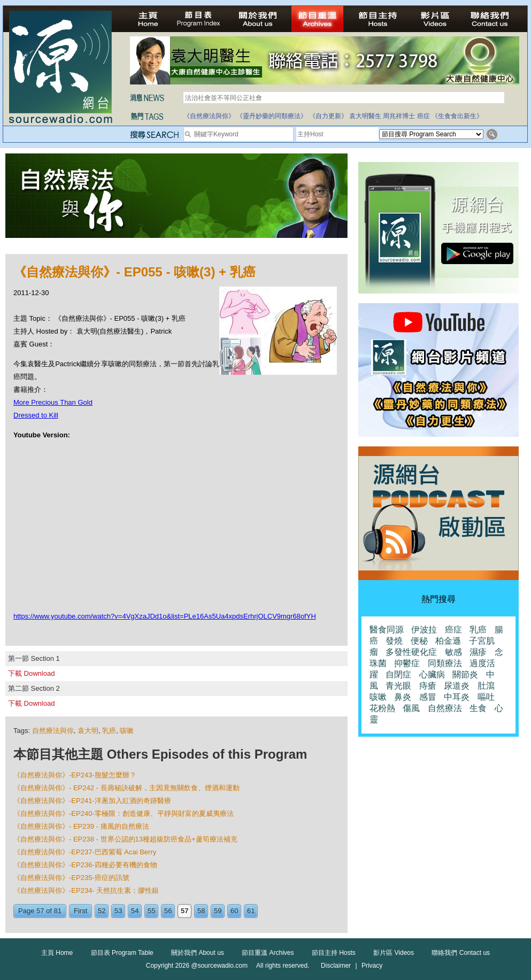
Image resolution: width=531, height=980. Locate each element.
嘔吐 (486, 697)
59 (218, 911)
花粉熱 (382, 708)
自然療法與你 (53, 731)
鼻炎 (403, 697)
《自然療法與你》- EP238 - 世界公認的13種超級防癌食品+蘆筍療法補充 (125, 839)
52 (102, 911)
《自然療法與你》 (209, 116)
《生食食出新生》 (457, 116)
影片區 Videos (394, 953)
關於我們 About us (198, 953)
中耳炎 (457, 697)
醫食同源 (387, 630)
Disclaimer (336, 966)
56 (168, 911)
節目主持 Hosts (334, 953)
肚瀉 (486, 686)
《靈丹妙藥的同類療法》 (272, 116)
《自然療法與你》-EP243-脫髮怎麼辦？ (75, 775)
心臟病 (432, 674)
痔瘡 (428, 686)
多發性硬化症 (411, 652)
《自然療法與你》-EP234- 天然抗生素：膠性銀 (86, 890)
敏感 (453, 652)
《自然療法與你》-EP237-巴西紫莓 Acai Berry (85, 852)
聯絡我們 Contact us (461, 953)
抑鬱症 (407, 663)
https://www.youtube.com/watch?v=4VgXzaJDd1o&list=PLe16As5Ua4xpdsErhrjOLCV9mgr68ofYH (165, 616)
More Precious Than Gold (53, 402)
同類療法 (445, 663)
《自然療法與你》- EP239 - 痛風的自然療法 (81, 826)
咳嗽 (127, 731)
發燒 (394, 641)
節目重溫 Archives (268, 953)
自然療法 (445, 708)
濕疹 (478, 652)
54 (135, 911)
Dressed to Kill (36, 415)
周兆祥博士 (399, 116)
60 (234, 911)
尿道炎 (457, 686)
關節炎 (465, 674)
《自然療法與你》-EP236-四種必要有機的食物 (85, 865)
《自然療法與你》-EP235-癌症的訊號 (71, 878)
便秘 (419, 641)
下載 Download (31, 673)
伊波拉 (424, 630)
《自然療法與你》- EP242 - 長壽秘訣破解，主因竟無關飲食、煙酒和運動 (126, 788)
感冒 (428, 697)
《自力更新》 (328, 116)
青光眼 (398, 686)
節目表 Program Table (122, 953)
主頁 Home (57, 953)
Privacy (372, 966)
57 (184, 911)
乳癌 (109, 731)
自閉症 (398, 674)
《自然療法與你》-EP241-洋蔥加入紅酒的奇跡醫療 (92, 801)
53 (118, 911)
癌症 (424, 116)
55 (151, 911)
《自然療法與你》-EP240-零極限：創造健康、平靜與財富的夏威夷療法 (124, 813)
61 (251, 911)
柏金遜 (448, 641)
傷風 (411, 708)
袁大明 (88, 731)
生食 (478, 708)
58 (201, 911)
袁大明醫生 (365, 116)
